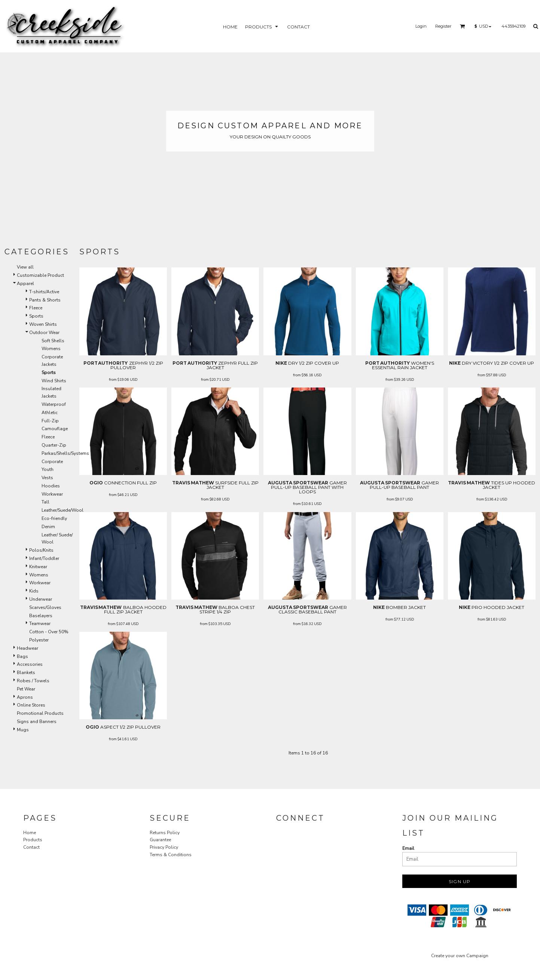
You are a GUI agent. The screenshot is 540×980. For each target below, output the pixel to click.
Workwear (52, 494)
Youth (48, 469)
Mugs (23, 730)
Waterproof (54, 404)
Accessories (30, 664)
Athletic (50, 413)
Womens (51, 349)
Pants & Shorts (45, 300)
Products (33, 840)
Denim (48, 527)
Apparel (25, 284)
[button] (463, 26)
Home (30, 833)
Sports (36, 316)
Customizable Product (40, 275)
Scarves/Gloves (45, 607)
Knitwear (38, 567)
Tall (45, 502)
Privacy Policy (164, 847)
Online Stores (31, 705)
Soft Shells (53, 341)
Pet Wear (26, 689)
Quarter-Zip (54, 445)
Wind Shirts (54, 381)
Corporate (52, 462)
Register (443, 26)
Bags (22, 656)
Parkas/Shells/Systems (65, 453)
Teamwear (40, 624)
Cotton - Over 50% (49, 632)
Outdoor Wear (44, 333)
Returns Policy (165, 833)
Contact (31, 847)
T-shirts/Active (44, 292)
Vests (47, 478)
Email (408, 848)
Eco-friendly (54, 518)
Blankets (26, 673)
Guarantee (160, 840)
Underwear (41, 599)
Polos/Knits (41, 550)
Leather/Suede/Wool (62, 510)
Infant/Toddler (44, 558)
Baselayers (41, 616)
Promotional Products (40, 713)
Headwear (28, 648)
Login (421, 26)
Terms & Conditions (171, 855)
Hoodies (51, 486)
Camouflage (55, 429)
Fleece (36, 308)
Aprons (25, 697)
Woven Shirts (43, 324)
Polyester (39, 640)
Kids (34, 591)
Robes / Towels (33, 681)
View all (25, 267)
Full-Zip (50, 421)
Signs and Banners (37, 722)
